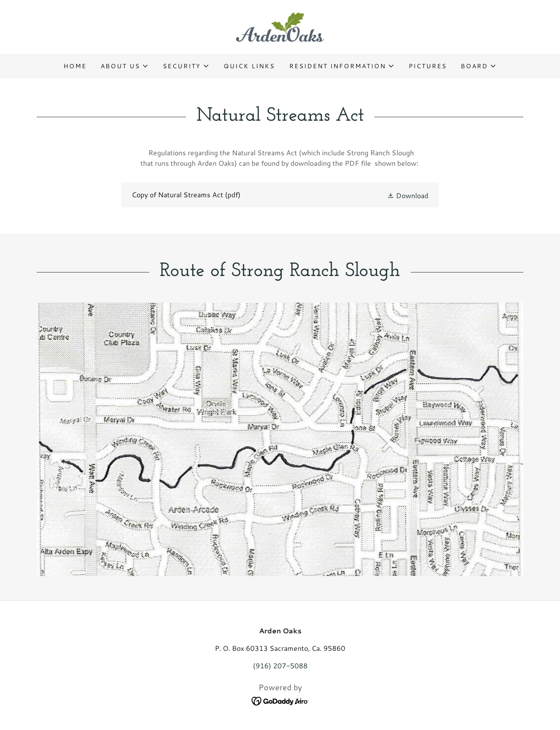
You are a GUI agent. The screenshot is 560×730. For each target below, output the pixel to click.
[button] (125, 66)
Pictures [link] (428, 66)
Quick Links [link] (249, 66)
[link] (280, 26)
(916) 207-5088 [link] (280, 665)
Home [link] (75, 66)
